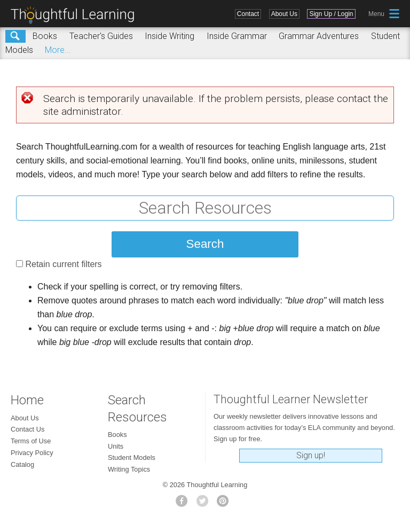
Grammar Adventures (319, 36)
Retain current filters (63, 264)
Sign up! (311, 455)
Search (15, 36)
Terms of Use (31, 441)
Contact (248, 14)
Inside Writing (169, 36)
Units (116, 446)
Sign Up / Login (331, 14)
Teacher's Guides (101, 36)
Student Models (132, 457)
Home (27, 400)
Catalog (22, 464)
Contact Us (27, 429)
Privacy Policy (32, 453)
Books (45, 36)
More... (58, 50)
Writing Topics (129, 469)
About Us (284, 14)
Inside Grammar (237, 36)
